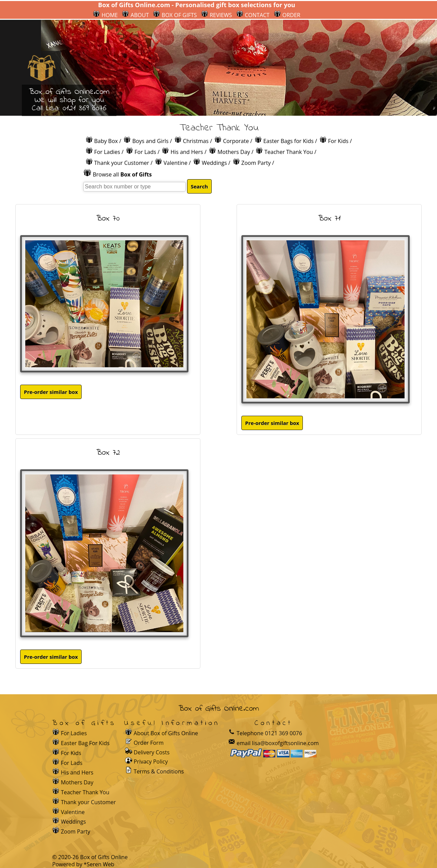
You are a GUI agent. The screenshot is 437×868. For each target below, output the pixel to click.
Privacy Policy (151, 762)
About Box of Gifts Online (166, 733)
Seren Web (101, 864)
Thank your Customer (122, 163)
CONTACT (253, 15)
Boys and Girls (150, 141)
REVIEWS (216, 15)
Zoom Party (256, 163)
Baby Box (106, 141)
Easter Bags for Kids (288, 141)
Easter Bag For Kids (85, 743)
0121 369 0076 (84, 108)
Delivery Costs (152, 752)
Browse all (122, 174)
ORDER (287, 15)
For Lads (145, 152)
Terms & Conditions (159, 771)
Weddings (214, 163)
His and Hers (187, 152)
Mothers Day (234, 152)
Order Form (149, 742)
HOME (105, 15)
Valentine (175, 163)
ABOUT (135, 15)
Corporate (236, 141)
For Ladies (107, 152)
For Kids (338, 141)
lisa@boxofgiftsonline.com (285, 743)
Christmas (196, 141)
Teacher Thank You (288, 152)
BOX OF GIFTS (175, 15)
